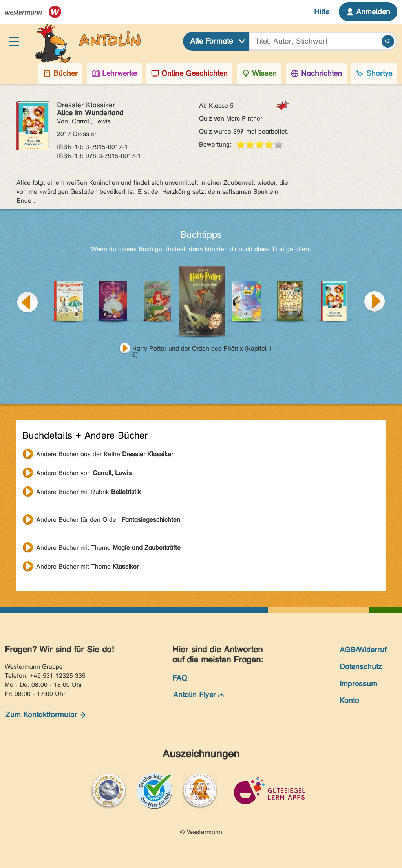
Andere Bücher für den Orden (108, 520)
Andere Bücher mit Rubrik (89, 492)
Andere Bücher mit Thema (108, 548)
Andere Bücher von (84, 473)
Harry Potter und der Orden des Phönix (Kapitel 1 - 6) (204, 349)
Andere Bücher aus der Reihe (105, 454)
